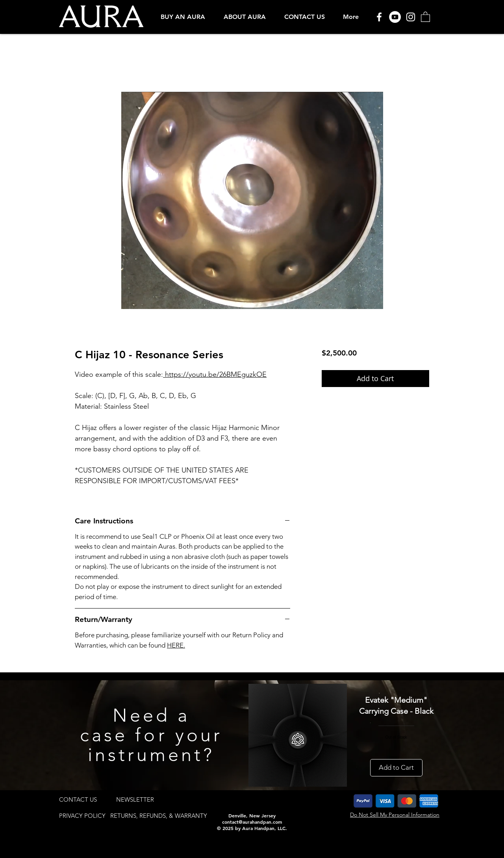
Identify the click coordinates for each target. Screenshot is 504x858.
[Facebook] (379, 17)
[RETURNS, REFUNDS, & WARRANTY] (158, 816)
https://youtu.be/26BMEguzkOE (215, 374)
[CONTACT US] (78, 799)
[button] (183, 17)
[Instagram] (411, 17)
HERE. (176, 645)
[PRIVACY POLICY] (82, 816)
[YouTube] (395, 17)
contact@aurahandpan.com (252, 822)
